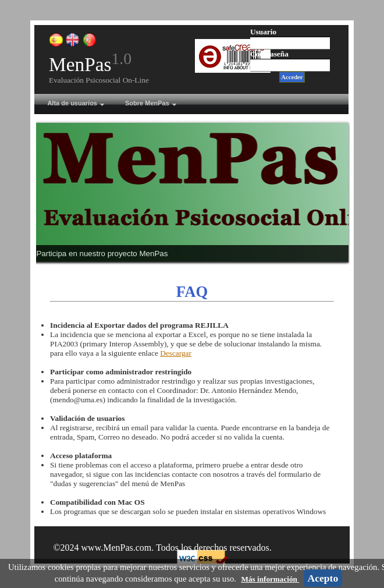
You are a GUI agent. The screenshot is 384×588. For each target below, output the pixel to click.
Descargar (176, 353)
